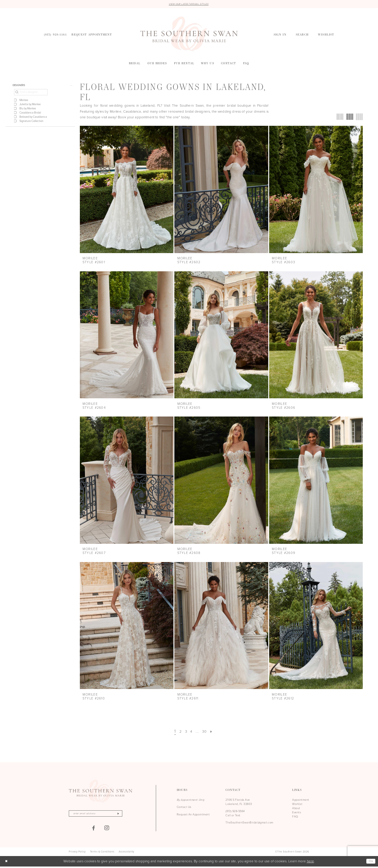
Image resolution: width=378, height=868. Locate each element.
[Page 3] (185, 732)
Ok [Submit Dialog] (370, 863)
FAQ (295, 817)
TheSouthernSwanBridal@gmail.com (249, 823)
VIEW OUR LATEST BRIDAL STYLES (189, 4)
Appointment (301, 800)
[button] (280, 35)
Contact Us (184, 808)
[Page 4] (191, 732)
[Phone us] (55, 35)
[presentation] (127, 190)
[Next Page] (214, 732)
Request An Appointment (193, 815)
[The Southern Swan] (189, 35)
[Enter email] (100, 815)
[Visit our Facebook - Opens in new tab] (94, 830)
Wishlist (297, 805)
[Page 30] (206, 732)
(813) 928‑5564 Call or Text (235, 814)
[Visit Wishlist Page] (326, 35)
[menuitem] (55, 35)
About (296, 809)
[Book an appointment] (92, 35)
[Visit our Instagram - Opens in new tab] (107, 830)
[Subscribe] (127, 815)
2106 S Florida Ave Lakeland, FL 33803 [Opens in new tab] (239, 803)
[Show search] (302, 35)
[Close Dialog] (7, 863)
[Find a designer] (31, 94)
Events (297, 813)
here (310, 863)
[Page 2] (178, 732)
